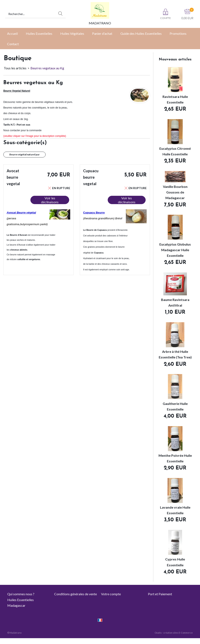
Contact (13, 44)
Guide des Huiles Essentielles (141, 33)
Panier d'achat (102, 33)
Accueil (12, 33)
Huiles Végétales (72, 33)
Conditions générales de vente (76, 594)
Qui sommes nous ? (21, 594)
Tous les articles (15, 68)
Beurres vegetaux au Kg (47, 68)
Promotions (178, 33)
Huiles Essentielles (39, 33)
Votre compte (111, 594)
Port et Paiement (160, 594)
